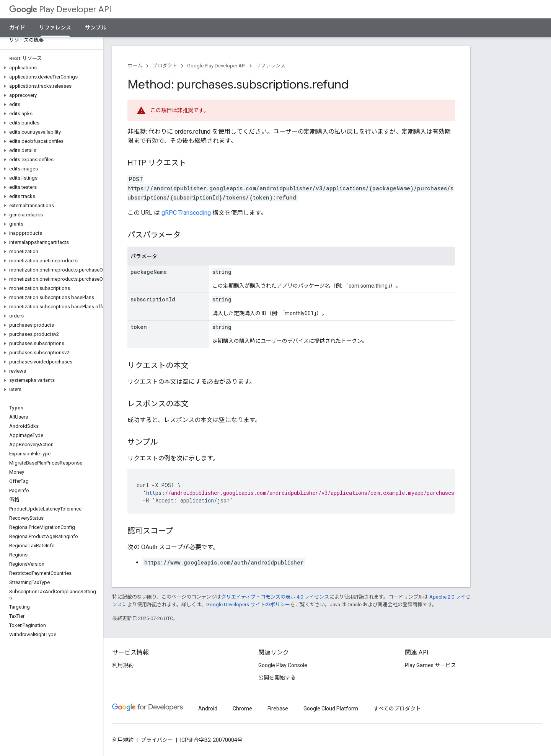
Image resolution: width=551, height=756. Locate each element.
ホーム (135, 66)
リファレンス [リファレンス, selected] (55, 28)
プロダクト (165, 66)
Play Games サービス (430, 665)
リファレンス (271, 66)
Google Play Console (283, 665)
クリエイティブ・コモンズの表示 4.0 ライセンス (275, 597)
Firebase (278, 709)
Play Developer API (60, 9)
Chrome (242, 709)
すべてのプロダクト (397, 709)
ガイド (17, 28)
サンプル (96, 28)
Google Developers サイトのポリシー (248, 605)
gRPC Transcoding (186, 213)
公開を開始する (277, 677)
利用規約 (123, 665)
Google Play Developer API (216, 66)
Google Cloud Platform (331, 709)
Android (208, 709)
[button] (50, 68)
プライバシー (157, 740)
